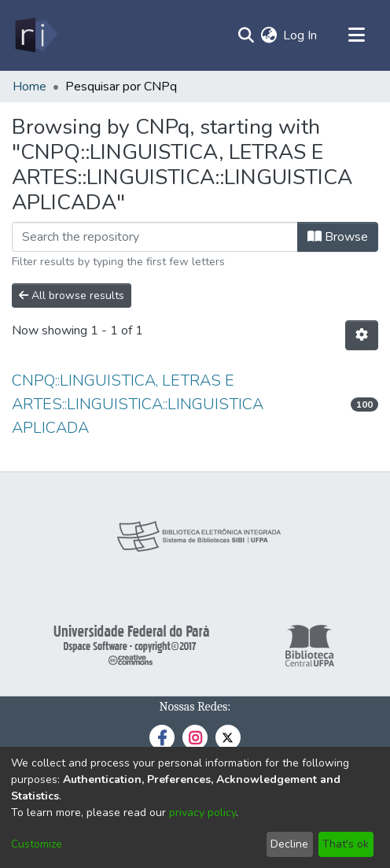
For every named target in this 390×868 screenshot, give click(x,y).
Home (29, 87)
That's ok (346, 844)
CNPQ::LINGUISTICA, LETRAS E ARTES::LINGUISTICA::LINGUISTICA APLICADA (138, 404)
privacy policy (202, 813)
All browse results (72, 295)
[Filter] (155, 237)
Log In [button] (301, 35)
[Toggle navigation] (356, 35)
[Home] (35, 35)
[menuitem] (269, 35)
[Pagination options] (362, 335)
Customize (37, 844)
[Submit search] (246, 35)
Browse (338, 237)
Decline (289, 844)
